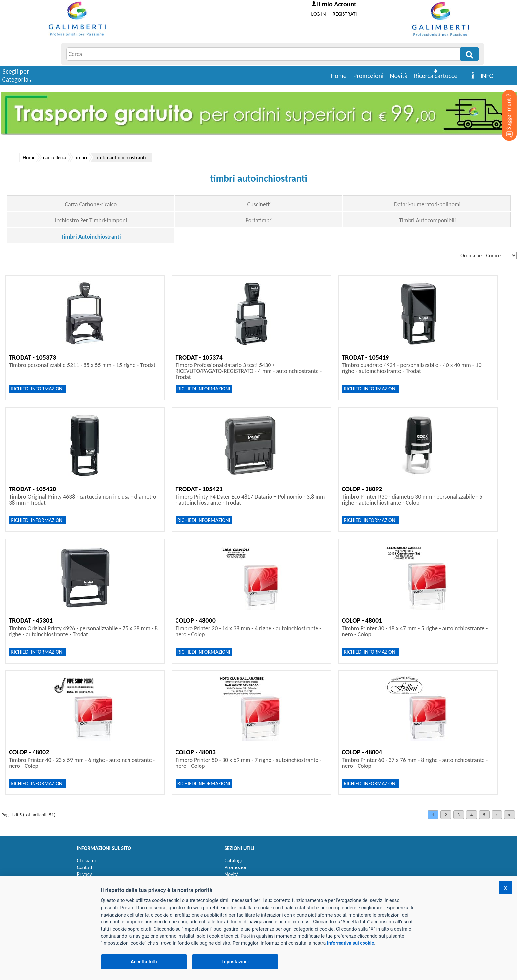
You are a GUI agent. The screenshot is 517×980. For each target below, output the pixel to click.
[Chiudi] (505, 888)
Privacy (84, 874)
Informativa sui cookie (351, 943)
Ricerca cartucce (436, 76)
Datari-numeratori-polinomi (427, 204)
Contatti (85, 867)
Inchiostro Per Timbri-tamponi (91, 220)
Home (339, 76)
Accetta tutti (144, 962)
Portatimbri (259, 220)
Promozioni (368, 76)
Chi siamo (87, 860)
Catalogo (234, 860)
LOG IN (319, 14)
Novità (399, 76)
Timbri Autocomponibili (427, 220)
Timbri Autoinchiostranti (91, 237)
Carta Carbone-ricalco (91, 204)
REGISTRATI (345, 14)
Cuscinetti (259, 204)
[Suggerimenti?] (504, 105)
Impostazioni (235, 962)
